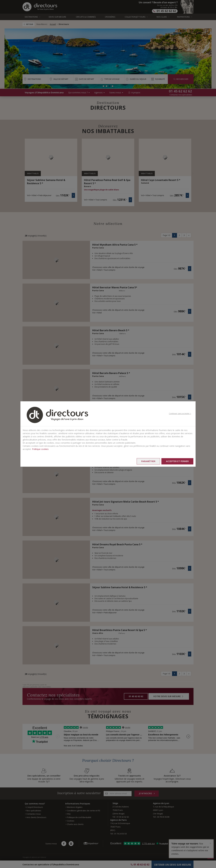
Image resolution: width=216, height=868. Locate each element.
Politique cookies (40, 449)
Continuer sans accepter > (180, 414)
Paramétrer (148, 461)
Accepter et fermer (177, 461)
